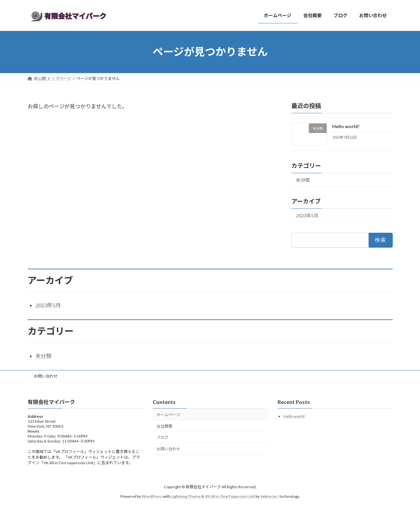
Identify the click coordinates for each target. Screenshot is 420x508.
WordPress (152, 496)
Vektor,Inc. (270, 496)
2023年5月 (307, 215)
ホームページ (168, 415)
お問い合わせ (46, 376)
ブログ (162, 438)
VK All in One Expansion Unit (230, 496)
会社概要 (164, 426)
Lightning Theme (186, 496)
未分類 (303, 180)
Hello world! (346, 126)
